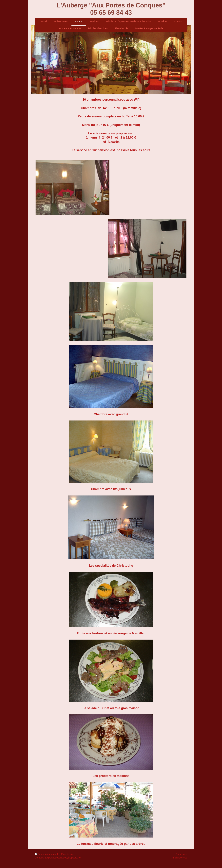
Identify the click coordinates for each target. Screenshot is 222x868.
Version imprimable (47, 854)
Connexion (182, 854)
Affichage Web (179, 858)
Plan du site (67, 854)
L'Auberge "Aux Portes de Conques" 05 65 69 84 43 (111, 9)
